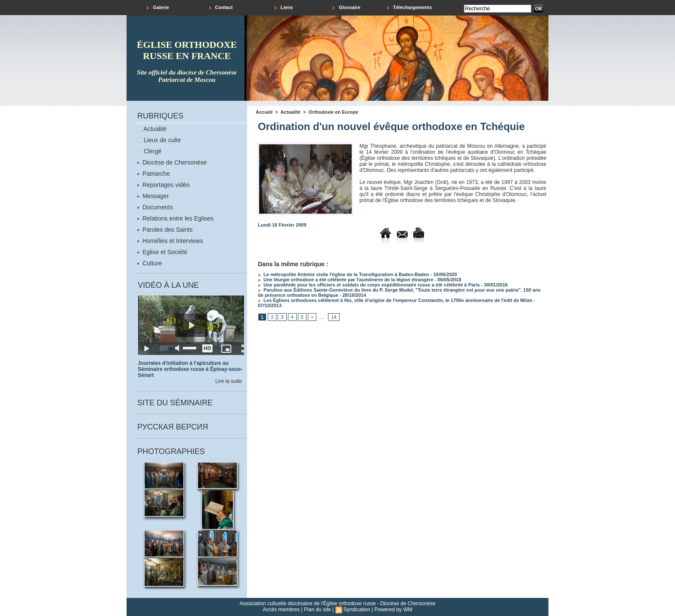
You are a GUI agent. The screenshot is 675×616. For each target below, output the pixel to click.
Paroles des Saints (165, 230)
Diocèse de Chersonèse (172, 162)
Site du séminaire (175, 403)
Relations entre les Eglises (175, 218)
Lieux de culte (162, 140)
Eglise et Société (162, 252)
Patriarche (154, 174)
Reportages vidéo (164, 185)
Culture (150, 263)
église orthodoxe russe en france (187, 50)
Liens (284, 8)
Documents (155, 207)
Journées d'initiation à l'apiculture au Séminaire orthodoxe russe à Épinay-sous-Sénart (190, 369)
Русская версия (173, 427)
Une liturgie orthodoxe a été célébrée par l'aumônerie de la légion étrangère (346, 280)
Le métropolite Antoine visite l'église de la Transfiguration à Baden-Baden (344, 274)
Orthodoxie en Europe (334, 112)
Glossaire (347, 8)
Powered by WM (393, 610)
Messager (153, 196)
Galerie (158, 8)
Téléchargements (410, 8)
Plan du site (317, 610)
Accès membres (281, 610)
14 (334, 317)
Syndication (357, 610)
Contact (221, 8)
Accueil (264, 112)
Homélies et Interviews (170, 241)
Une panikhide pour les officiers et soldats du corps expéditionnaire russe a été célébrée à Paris (369, 285)
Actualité (155, 129)
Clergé (153, 151)
